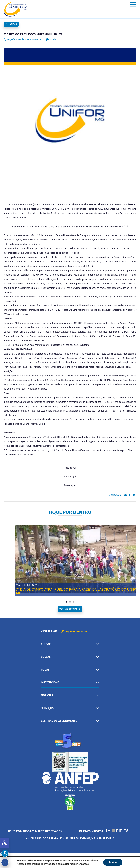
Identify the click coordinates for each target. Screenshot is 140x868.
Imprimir (52, 39)
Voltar (11, 24)
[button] (5, 843)
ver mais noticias (68, 609)
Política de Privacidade (44, 864)
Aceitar (113, 862)
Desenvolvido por (105, 831)
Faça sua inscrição (74, 632)
